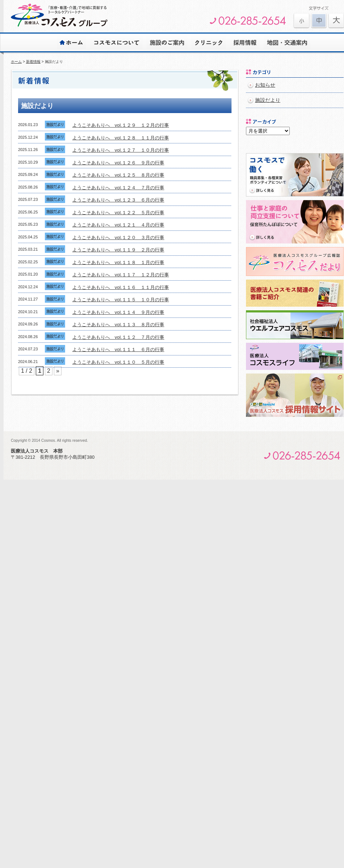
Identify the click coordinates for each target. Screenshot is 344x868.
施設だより (268, 100)
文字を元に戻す (319, 21)
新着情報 (33, 62)
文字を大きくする (301, 21)
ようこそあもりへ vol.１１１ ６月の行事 (118, 349)
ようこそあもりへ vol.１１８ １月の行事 (118, 262)
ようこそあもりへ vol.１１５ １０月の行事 (121, 300)
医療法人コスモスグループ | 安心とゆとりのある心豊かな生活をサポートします (59, 15)
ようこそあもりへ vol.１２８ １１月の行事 (121, 138)
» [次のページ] (58, 371)
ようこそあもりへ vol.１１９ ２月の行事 (118, 250)
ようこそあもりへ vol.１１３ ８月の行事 (118, 325)
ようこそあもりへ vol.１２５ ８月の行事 (118, 175)
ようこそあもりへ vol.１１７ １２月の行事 (121, 275)
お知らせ (265, 85)
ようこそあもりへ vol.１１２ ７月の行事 (118, 337)
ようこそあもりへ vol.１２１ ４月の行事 (118, 225)
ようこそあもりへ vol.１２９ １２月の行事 (121, 125)
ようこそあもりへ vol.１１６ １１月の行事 (121, 287)
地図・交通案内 (287, 42)
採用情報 (245, 42)
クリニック (209, 42)
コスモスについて (116, 42)
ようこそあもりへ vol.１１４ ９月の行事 (118, 312)
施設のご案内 (167, 42)
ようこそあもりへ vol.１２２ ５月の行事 (118, 213)
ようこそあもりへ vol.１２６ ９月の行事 (118, 163)
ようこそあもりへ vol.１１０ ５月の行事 (118, 362)
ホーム (71, 42)
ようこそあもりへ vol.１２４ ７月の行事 (118, 188)
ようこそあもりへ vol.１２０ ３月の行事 (118, 237)
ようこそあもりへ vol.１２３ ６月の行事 (118, 200)
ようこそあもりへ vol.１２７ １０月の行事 (121, 150)
